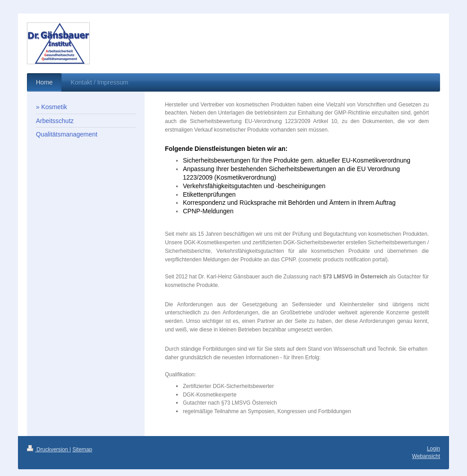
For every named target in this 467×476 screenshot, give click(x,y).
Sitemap (82, 450)
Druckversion (48, 450)
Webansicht (426, 456)
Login (434, 449)
